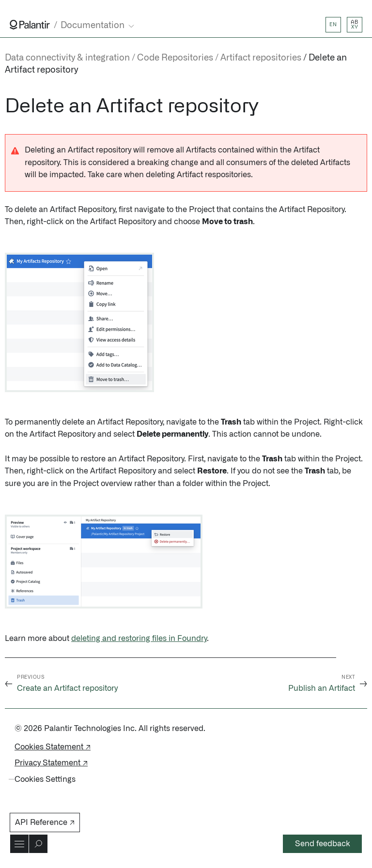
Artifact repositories (261, 58)
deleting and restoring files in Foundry (139, 639)
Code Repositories (175, 58)
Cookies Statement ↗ (53, 747)
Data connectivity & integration (67, 58)
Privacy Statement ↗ (51, 763)
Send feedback (323, 844)
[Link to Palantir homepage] (30, 25)
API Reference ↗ (45, 822)
